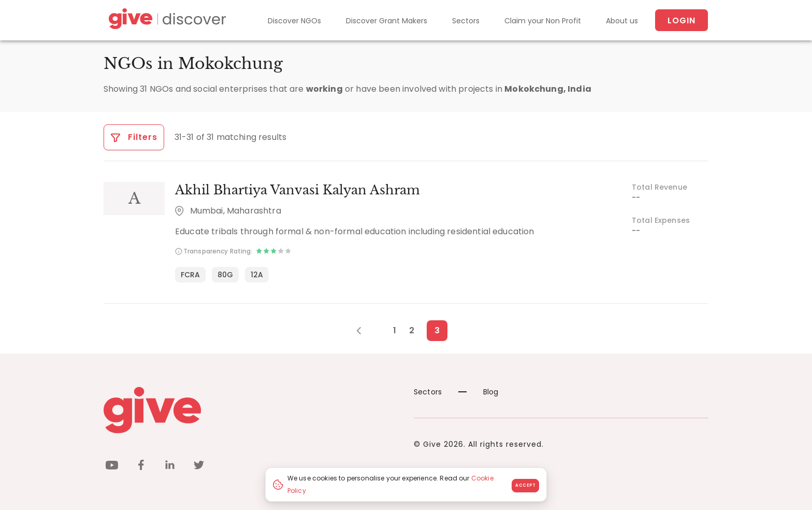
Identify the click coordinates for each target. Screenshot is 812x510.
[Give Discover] (166, 20)
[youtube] (112, 467)
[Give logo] (251, 410)
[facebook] (141, 467)
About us (622, 21)
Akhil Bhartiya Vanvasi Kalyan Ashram (298, 190)
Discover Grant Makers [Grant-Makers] (387, 21)
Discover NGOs (294, 21)
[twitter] (199, 467)
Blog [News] (479, 392)
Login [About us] (682, 20)
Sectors (466, 21)
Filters (134, 137)
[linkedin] (170, 467)
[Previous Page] (364, 331)
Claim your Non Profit (543, 21)
